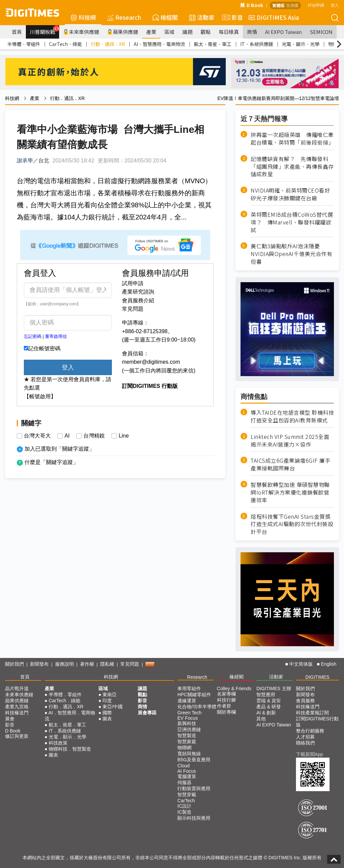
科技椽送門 (17, 713)
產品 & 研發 (269, 707)
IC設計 (184, 806)
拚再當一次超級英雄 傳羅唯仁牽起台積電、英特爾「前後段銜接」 (292, 139)
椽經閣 (165, 17)
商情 (252, 32)
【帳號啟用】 (40, 396)
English (329, 664)
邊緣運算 (187, 701)
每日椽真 (229, 32)
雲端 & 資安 (269, 701)
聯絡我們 (305, 743)
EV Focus (188, 718)
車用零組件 (189, 688)
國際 (107, 713)
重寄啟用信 (56, 336)
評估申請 (316, 5)
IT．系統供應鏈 (257, 44)
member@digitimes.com (151, 362)
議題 (187, 32)
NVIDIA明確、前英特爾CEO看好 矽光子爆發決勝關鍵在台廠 (292, 194)
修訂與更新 (17, 736)
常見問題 (133, 309)
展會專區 (147, 713)
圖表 (53, 755)
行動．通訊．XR (108, 44)
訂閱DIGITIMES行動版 (317, 722)
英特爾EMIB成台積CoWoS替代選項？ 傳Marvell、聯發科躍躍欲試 (292, 222)
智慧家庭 (187, 742)
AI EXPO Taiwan (283, 32)
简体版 (292, 5)
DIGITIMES (317, 677)
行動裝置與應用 (194, 788)
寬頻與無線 (189, 754)
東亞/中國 (113, 707)
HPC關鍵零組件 (194, 695)
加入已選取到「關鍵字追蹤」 (59, 449)
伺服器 (184, 782)
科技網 (83, 17)
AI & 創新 (266, 713)
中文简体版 (301, 664)
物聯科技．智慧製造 (70, 749)
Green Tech (189, 713)
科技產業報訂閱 (312, 713)
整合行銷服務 (310, 731)
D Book (252, 5)
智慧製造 (187, 735)
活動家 (202, 17)
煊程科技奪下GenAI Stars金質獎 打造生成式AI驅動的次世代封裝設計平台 (292, 524)
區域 (169, 32)
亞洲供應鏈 (189, 729)
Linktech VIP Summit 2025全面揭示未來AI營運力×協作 (290, 441)
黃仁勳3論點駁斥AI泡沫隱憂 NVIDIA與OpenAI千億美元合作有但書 (291, 254)
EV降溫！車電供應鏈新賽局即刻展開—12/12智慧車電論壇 (278, 98)
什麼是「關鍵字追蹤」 (51, 462)
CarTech (186, 801)
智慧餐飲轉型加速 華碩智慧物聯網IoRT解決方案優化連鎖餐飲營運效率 (290, 492)
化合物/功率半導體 (197, 707)
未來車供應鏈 (81, 32)
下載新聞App (310, 754)
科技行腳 (226, 700)
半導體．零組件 (24, 44)
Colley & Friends (234, 688)
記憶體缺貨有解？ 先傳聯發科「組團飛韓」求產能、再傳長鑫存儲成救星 (292, 167)
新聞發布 (39, 664)
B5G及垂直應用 (194, 760)
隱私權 (107, 664)
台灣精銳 (94, 436)
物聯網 (184, 748)
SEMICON (321, 32)
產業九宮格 (17, 707)
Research (124, 17)
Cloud (184, 766)
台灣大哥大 (37, 436)
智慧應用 (266, 695)
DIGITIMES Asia (274, 17)
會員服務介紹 (138, 300)
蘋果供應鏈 (123, 32)
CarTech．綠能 (66, 44)
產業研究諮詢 (138, 292)
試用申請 (133, 283)
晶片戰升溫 (17, 688)
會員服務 (305, 701)
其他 (261, 719)
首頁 (17, 32)
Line (124, 436)
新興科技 (187, 723)
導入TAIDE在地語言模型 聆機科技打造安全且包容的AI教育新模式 (292, 416)
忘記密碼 (33, 336)
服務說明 (64, 664)
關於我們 (14, 664)
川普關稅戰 (45, 30)
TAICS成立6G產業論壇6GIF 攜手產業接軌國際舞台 (290, 464)
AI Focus (187, 771)
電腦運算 (187, 776)
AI (67, 436)
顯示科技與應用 (194, 818)
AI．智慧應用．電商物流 (159, 44)
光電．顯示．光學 (301, 44)
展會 (10, 719)
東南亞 (110, 695)
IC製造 (184, 812)
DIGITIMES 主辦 (274, 688)
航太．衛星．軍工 (213, 44)
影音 (231, 17)
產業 (151, 32)
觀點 (206, 32)
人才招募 (305, 737)
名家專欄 (226, 694)
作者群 (224, 706)
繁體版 (278, 5)
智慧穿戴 (187, 795)
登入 (335, 5)
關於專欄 (226, 712)
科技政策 (58, 743)
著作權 (87, 664)
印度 (107, 701)
